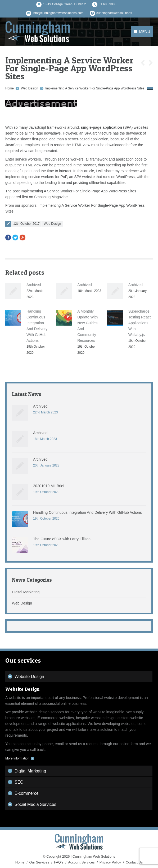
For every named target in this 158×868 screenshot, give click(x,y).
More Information (17, 758)
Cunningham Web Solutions (94, 856)
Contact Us (134, 862)
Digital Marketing (26, 592)
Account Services (81, 862)
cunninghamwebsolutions (114, 13)
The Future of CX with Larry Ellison (62, 539)
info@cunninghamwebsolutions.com (58, 13)
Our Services (39, 862)
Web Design (30, 88)
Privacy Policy (110, 862)
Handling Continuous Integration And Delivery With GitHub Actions (87, 512)
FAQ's (59, 862)
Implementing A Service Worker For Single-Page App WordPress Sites (95, 88)
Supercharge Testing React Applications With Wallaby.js (140, 323)
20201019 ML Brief (49, 486)
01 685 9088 (108, 4)
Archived (34, 285)
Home (10, 88)
